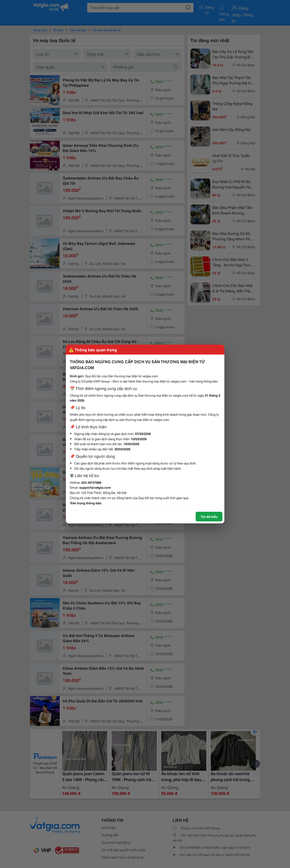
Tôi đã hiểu (209, 516)
